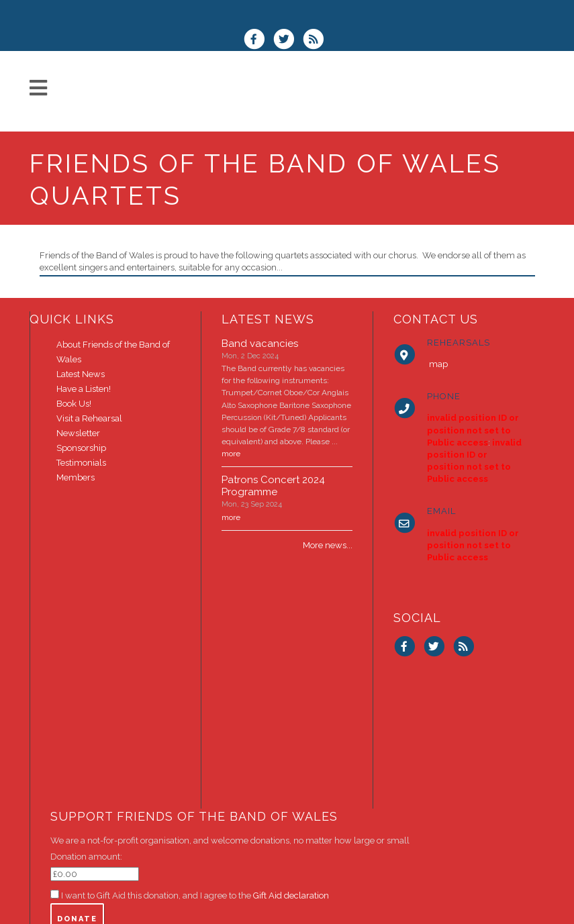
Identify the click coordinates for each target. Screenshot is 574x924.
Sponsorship (81, 448)
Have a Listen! (84, 389)
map (438, 364)
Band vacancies (260, 344)
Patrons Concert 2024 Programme (273, 486)
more (231, 454)
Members (76, 477)
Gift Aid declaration (291, 895)
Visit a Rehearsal (89, 418)
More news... (328, 545)
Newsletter (78, 433)
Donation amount (85, 857)
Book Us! (74, 404)
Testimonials (81, 463)
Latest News (81, 374)
